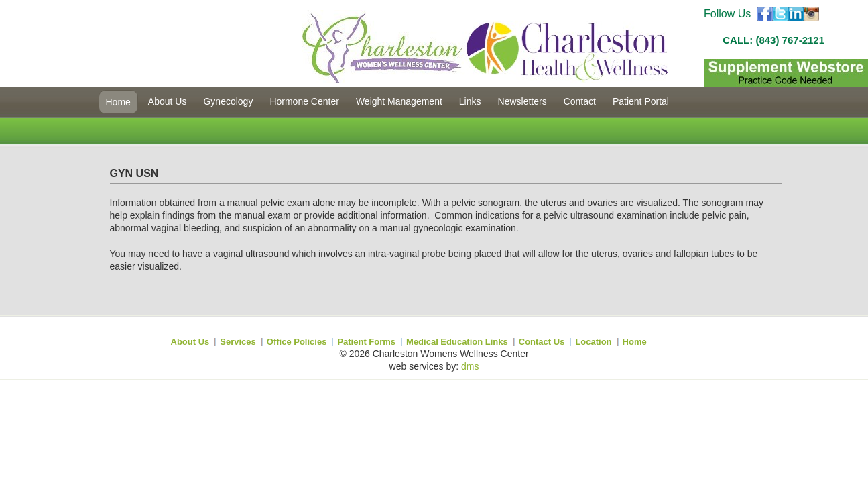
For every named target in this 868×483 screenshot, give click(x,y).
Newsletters (522, 101)
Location (593, 342)
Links (470, 101)
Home (118, 102)
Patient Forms (366, 342)
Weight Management (399, 101)
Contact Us (542, 342)
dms (470, 366)
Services (238, 342)
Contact (580, 101)
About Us (168, 101)
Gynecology (228, 101)
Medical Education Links (457, 342)
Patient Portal (641, 101)
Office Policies (297, 342)
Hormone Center (304, 101)
